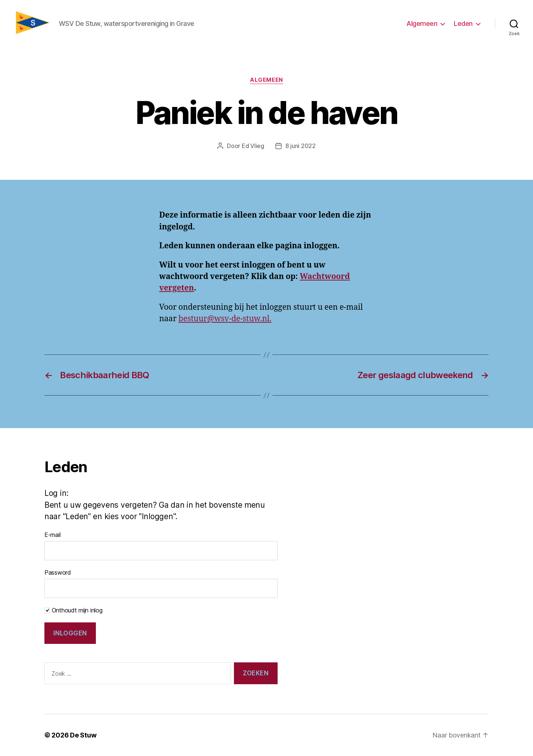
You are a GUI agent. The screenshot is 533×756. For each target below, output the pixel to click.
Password (58, 572)
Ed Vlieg (253, 146)
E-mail (52, 535)
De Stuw (83, 735)
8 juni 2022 (301, 146)
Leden (463, 23)
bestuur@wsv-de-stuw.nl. (225, 319)
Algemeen (422, 23)
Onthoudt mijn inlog (73, 610)
